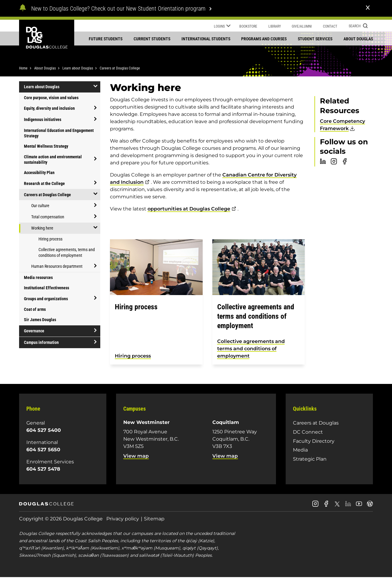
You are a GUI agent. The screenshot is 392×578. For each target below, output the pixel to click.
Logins (222, 27)
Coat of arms (35, 310)
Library (275, 26)
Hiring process (50, 240)
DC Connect (308, 433)
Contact (330, 26)
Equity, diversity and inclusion (49, 109)
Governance (34, 331)
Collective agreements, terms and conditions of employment (67, 253)
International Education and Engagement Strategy (59, 134)
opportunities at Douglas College (189, 209)
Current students (152, 39)
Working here (42, 229)
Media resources (38, 278)
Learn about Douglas (78, 69)
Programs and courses (264, 39)
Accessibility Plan (39, 173)
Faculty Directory (314, 441)
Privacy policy (123, 519)
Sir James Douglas (40, 320)
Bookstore (248, 26)
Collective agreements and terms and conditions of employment (251, 349)
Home (23, 69)
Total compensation (48, 217)
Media (300, 450)
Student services (315, 39)
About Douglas (358, 39)
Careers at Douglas (316, 423)
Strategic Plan (310, 460)
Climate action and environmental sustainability (53, 160)
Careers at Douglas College (120, 69)
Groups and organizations (46, 299)
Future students (106, 39)
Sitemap (154, 519)
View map (136, 457)
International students (206, 39)
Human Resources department (57, 267)
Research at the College (44, 184)
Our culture (40, 206)
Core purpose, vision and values (51, 98)
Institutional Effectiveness (47, 288)
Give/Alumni (302, 26)
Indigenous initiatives (43, 120)
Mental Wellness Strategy (46, 147)
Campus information (41, 343)
